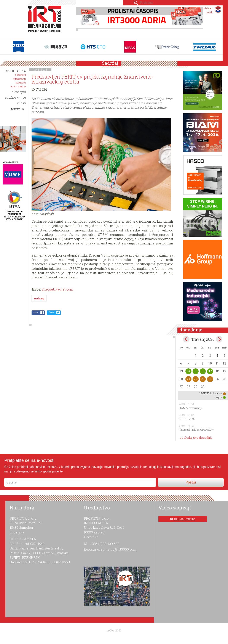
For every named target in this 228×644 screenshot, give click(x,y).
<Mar (186, 339)
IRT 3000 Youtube (184, 519)
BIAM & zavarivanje (191, 408)
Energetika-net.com (57, 289)
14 (188, 371)
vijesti (43, 69)
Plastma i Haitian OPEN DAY (196, 430)
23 (203, 379)
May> (219, 339)
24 (210, 379)
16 (203, 371)
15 (196, 371)
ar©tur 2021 (114, 630)
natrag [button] (39, 298)
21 (188, 379)
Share (36, 312)
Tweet (52, 312)
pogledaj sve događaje (196, 438)
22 (196, 379)
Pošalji (191, 482)
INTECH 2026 (187, 419)
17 (210, 371)
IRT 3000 (46, 21)
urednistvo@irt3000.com (117, 549)
